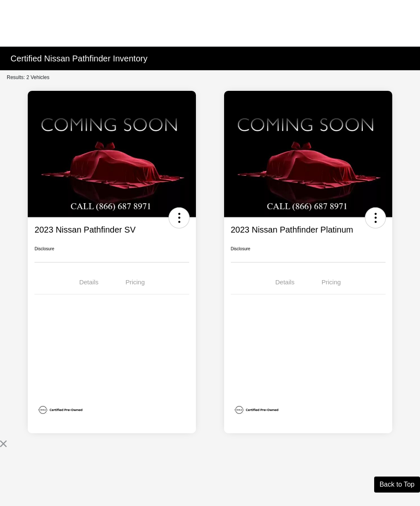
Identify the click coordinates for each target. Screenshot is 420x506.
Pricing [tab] (135, 282)
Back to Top (397, 484)
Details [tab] (89, 282)
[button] (179, 218)
